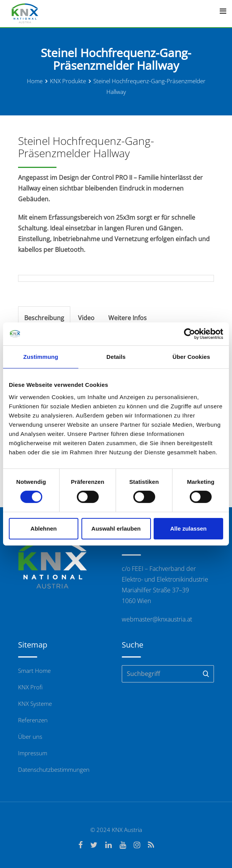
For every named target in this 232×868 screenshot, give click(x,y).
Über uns (30, 736)
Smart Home (34, 671)
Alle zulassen (188, 529)
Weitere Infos (128, 318)
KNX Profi (30, 687)
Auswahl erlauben (116, 529)
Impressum (33, 753)
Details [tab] (116, 357)
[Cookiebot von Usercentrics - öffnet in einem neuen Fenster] (190, 334)
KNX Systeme (35, 704)
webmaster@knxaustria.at (157, 619)
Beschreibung (44, 318)
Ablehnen (43, 529)
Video (86, 318)
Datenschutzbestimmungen (54, 769)
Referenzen (33, 720)
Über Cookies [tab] (191, 357)
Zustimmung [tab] (41, 357)
